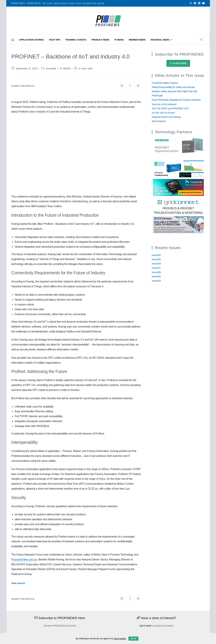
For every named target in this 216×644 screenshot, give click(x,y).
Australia (51, 68)
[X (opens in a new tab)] (191, 3)
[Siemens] (178, 146)
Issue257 (156, 268)
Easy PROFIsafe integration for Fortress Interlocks (176, 100)
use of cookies (120, 639)
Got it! (133, 639)
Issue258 (156, 264)
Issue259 (156, 259)
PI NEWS (65, 68)
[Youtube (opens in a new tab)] (203, 3)
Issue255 (156, 276)
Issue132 (21, 583)
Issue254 (156, 281)
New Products (159, 121)
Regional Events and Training (166, 117)
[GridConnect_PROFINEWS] (178, 206)
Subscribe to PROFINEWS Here (60, 618)
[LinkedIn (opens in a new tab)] (199, 3)
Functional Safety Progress (165, 83)
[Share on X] (130, 86)
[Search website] (201, 40)
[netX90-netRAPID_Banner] (178, 187)
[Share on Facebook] (138, 86)
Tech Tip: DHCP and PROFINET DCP (170, 108)
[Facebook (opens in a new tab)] (195, 3)
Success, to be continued (164, 104)
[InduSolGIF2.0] (178, 169)
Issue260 (156, 255)
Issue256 (156, 272)
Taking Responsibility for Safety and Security (173, 87)
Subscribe (178, 63)
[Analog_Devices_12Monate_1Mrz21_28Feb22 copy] (178, 224)
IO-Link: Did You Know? (163, 113)
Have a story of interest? (156, 618)
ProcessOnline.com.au (24, 559)
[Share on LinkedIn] (122, 86)
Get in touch (145, 626)
